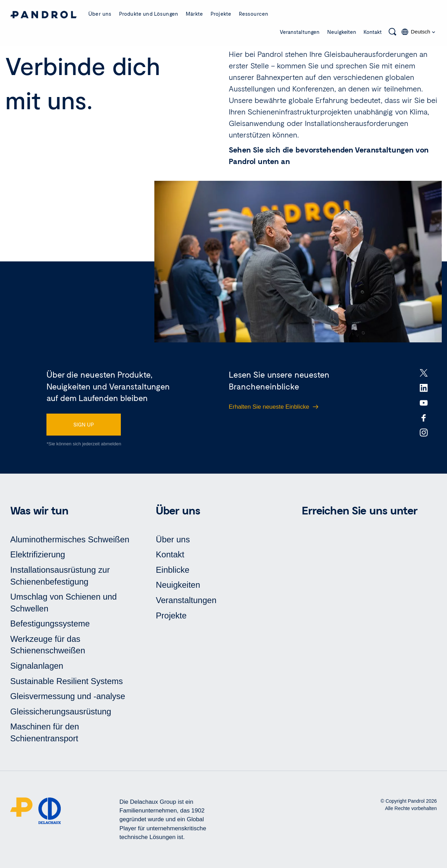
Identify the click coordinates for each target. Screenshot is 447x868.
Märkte (195, 14)
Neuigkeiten (342, 32)
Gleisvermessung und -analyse (68, 696)
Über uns (100, 14)
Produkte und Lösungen (149, 14)
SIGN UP (84, 424)
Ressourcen (254, 14)
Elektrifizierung (38, 554)
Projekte (221, 14)
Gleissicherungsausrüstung (61, 711)
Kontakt (373, 32)
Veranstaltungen (300, 32)
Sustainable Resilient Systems (67, 681)
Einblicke (173, 570)
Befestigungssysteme (50, 624)
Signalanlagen (37, 666)
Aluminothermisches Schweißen (70, 539)
